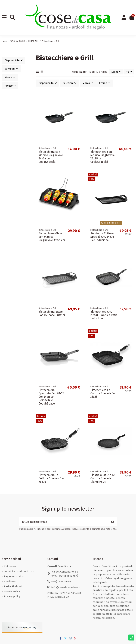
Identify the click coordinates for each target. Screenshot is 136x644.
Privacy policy (12, 596)
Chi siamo (10, 566)
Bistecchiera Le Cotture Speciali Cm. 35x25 (103, 393)
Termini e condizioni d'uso (20, 571)
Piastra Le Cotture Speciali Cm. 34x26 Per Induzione (102, 237)
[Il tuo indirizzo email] (64, 522)
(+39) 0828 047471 (62, 581)
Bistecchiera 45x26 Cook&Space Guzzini (52, 313)
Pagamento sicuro (15, 576)
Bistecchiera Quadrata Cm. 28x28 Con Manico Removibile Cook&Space (51, 397)
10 (129, 72)
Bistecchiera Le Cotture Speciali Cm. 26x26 (52, 478)
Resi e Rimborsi (13, 586)
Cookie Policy (12, 592)
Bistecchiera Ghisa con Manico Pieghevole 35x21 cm (52, 237)
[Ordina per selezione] (116, 72)
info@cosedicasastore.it (66, 587)
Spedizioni (10, 581)
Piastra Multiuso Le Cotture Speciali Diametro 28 (103, 478)
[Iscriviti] (113, 522)
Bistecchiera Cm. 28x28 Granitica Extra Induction (104, 315)
